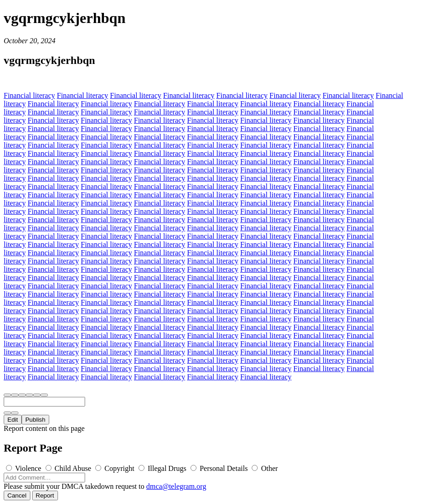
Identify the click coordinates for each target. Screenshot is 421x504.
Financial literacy (29, 95)
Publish (35, 420)
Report (45, 495)
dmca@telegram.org (176, 486)
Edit (13, 420)
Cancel (17, 495)
